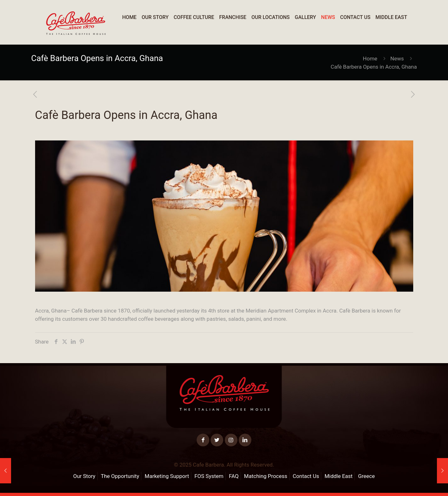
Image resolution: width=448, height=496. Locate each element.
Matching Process (266, 476)
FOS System (209, 476)
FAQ (234, 476)
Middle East (338, 476)
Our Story (84, 476)
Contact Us (306, 476)
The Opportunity (120, 476)
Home (370, 59)
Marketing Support (167, 476)
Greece (366, 476)
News (397, 59)
